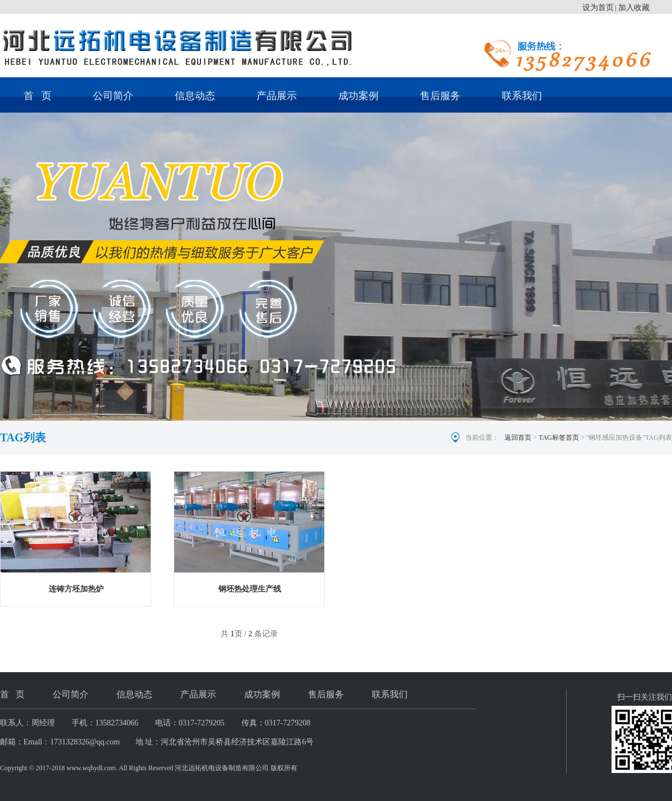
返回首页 (518, 437)
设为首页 (598, 8)
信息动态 (195, 96)
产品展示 (277, 96)
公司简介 (113, 96)
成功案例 (358, 96)
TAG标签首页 (559, 437)
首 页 (38, 96)
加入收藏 (634, 8)
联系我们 (522, 96)
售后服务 (440, 96)
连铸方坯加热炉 (76, 589)
